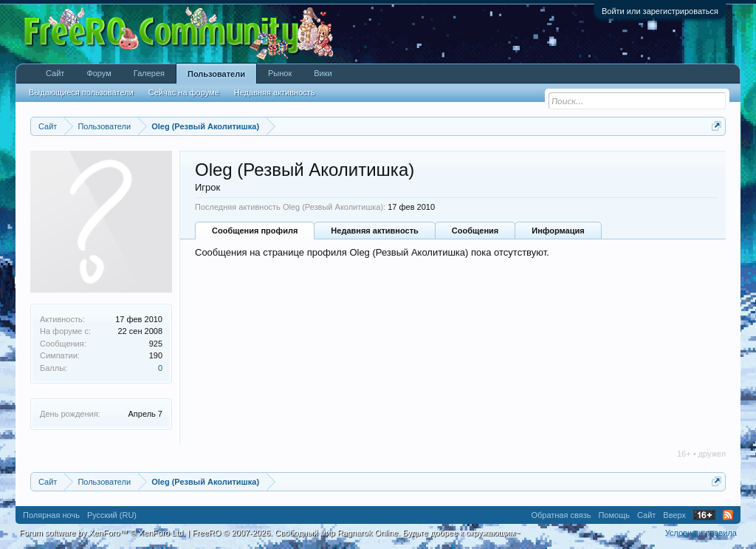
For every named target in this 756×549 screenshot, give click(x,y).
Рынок (280, 73)
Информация (558, 231)
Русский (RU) (112, 515)
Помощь (614, 515)
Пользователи (216, 74)
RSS (728, 515)
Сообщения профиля (255, 231)
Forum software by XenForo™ (102, 533)
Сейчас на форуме (184, 92)
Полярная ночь (51, 515)
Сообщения (475, 231)
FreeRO (356, 533)
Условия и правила (701, 533)
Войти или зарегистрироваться (660, 11)
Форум (99, 73)
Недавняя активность (374, 231)
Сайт (55, 73)
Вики (323, 73)
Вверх (674, 515)
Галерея (149, 73)
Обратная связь (561, 515)
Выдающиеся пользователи (81, 92)
